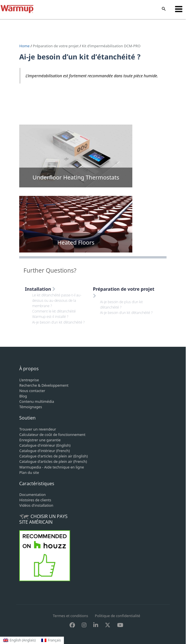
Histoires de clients (35, 500)
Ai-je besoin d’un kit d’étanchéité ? (59, 322)
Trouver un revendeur (38, 429)
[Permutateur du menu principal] (179, 9)
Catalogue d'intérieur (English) (45, 445)
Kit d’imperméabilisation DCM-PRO (111, 46)
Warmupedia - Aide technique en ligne (52, 467)
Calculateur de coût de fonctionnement (52, 435)
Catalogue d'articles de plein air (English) (53, 456)
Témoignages (31, 407)
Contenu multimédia (37, 401)
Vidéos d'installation (36, 505)
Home (25, 46)
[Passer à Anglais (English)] (19, 640)
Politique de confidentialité (118, 616)
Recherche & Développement (44, 385)
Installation (40, 289)
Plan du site (29, 472)
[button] (164, 9)
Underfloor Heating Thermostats (76, 177)
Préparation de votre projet (56, 46)
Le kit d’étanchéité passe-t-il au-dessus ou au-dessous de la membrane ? (57, 300)
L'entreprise (29, 380)
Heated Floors (76, 242)
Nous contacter (32, 391)
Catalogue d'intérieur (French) (44, 451)
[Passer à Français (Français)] (51, 640)
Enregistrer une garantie (40, 440)
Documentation (32, 495)
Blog (23, 396)
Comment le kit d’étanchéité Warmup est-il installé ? (54, 314)
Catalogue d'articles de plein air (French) (53, 461)
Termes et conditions (71, 616)
